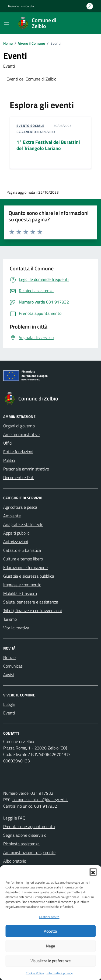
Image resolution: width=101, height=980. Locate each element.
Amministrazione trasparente (29, 852)
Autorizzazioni (16, 542)
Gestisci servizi (49, 917)
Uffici (8, 443)
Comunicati (13, 666)
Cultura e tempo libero (23, 559)
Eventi (9, 713)
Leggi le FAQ (14, 818)
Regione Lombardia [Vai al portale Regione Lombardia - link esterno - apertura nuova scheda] (21, 6)
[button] (93, 872)
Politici (9, 460)
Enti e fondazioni (18, 452)
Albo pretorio (15, 861)
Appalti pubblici (17, 533)
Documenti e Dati (19, 477)
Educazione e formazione (25, 567)
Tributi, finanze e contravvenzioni (32, 611)
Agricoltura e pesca (20, 507)
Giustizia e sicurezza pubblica (29, 576)
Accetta (50, 931)
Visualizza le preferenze (51, 961)
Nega (51, 946)
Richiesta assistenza (21, 844)
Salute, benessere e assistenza (31, 602)
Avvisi (8, 675)
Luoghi (9, 704)
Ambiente (12, 516)
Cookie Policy (35, 973)
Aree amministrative (21, 434)
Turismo (10, 619)
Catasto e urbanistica (22, 550)
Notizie (9, 657)
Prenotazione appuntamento (29, 826)
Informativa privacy (60, 973)
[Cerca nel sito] (86, 23)
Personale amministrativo (26, 469)
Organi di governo (19, 426)
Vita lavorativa (16, 628)
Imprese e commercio (22, 585)
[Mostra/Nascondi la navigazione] (6, 23)
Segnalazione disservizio (25, 835)
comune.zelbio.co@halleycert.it (40, 800)
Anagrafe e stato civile (23, 524)
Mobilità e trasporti (20, 593)
